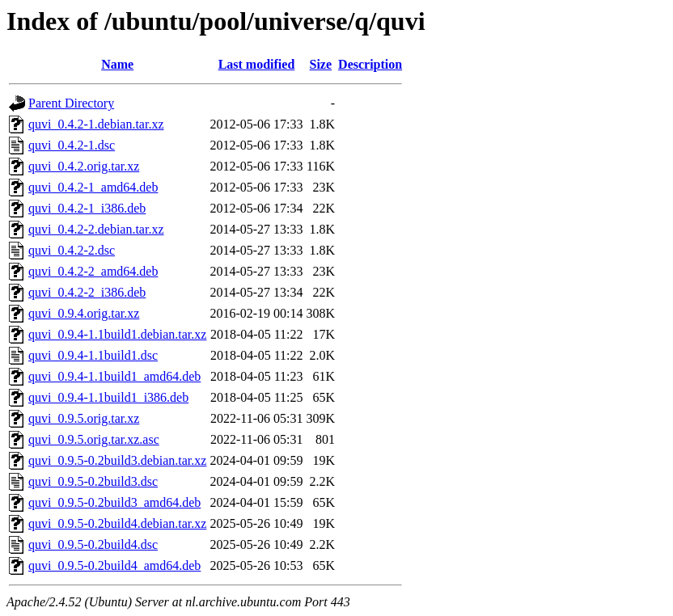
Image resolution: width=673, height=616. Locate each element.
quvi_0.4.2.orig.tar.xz (84, 166)
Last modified (257, 64)
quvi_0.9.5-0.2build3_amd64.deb (114, 502)
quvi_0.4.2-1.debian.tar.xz (96, 124)
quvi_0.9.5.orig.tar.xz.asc (94, 439)
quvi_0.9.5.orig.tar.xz (84, 418)
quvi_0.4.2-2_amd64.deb (93, 271)
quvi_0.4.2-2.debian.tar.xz (96, 229)
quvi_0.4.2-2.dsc (72, 250)
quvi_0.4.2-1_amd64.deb (93, 187)
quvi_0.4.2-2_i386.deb (87, 292)
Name (117, 64)
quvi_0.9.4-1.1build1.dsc (93, 355)
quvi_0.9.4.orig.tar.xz (84, 313)
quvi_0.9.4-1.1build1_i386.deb (108, 397)
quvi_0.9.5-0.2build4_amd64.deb (114, 565)
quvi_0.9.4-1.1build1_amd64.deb (114, 376)
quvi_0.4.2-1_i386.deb (87, 208)
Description (370, 64)
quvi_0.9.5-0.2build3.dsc (93, 481)
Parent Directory (71, 103)
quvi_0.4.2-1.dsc (72, 145)
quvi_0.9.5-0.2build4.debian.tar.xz (117, 523)
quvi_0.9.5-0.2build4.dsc (93, 544)
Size (321, 64)
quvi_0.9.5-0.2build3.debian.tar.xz (117, 460)
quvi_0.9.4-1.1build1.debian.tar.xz (117, 334)
